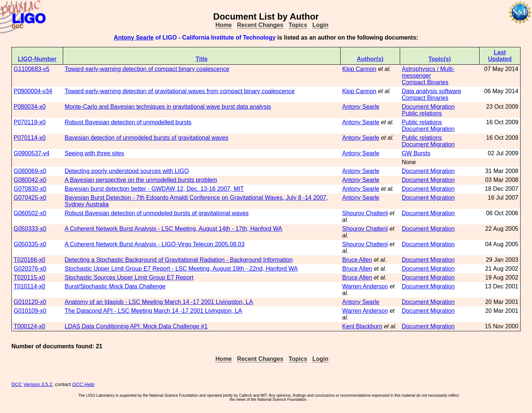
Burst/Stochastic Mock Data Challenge (115, 286)
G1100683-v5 (32, 69)
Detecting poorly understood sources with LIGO (127, 171)
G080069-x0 (30, 171)
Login (320, 25)
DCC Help (83, 384)
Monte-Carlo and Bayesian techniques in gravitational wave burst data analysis (168, 107)
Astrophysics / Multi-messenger (428, 72)
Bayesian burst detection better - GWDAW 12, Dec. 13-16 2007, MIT (154, 189)
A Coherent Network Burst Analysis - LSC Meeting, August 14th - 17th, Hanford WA (173, 229)
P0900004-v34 (33, 91)
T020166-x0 (29, 260)
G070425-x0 (30, 198)
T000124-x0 (29, 326)
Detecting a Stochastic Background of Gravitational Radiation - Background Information (179, 260)
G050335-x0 (30, 244)
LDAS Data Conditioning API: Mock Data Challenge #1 (136, 326)
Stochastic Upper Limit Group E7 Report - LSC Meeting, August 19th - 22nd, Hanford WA (181, 269)
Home (224, 25)
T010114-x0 (29, 286)
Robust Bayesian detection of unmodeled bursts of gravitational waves (157, 213)
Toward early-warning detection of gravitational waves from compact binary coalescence (180, 91)
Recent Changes (260, 25)
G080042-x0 (30, 180)
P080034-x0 (30, 107)
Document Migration (428, 107)
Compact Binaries (425, 82)
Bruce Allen (357, 260)
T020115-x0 (29, 277)
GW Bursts (416, 153)
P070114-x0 (30, 138)
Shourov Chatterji (365, 213)
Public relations (422, 113)
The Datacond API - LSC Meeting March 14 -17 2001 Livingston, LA (153, 311)
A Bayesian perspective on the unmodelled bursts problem (141, 180)
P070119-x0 (30, 122)
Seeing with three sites (94, 153)
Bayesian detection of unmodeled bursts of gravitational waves (146, 138)
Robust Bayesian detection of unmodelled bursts (128, 122)
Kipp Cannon (359, 69)
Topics (298, 25)
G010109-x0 (30, 311)
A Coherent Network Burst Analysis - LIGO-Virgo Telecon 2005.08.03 (155, 244)
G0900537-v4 (32, 153)
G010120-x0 (30, 302)
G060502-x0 (30, 213)
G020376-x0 (30, 269)
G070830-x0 (30, 189)
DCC (17, 384)
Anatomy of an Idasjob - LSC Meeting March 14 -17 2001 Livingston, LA (159, 302)
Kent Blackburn (362, 326)
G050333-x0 (30, 229)
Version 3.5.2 (38, 384)
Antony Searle (134, 38)
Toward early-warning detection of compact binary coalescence (147, 69)
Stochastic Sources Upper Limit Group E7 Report (129, 277)
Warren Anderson (365, 286)
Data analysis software (431, 91)
